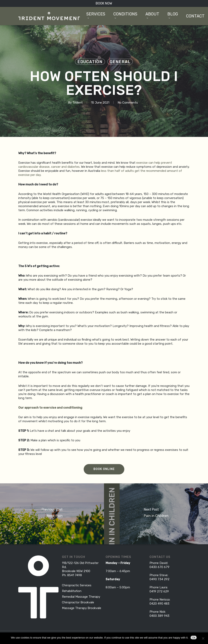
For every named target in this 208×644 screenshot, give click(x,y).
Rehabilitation (72, 591)
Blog (173, 15)
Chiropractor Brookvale (78, 602)
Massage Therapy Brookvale (82, 608)
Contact (195, 16)
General (120, 62)
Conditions (125, 15)
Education (90, 62)
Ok (194, 638)
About (152, 15)
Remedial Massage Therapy (81, 597)
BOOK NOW (104, 3)
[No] (203, 638)
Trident (78, 103)
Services (96, 15)
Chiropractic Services (77, 585)
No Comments (128, 103)
